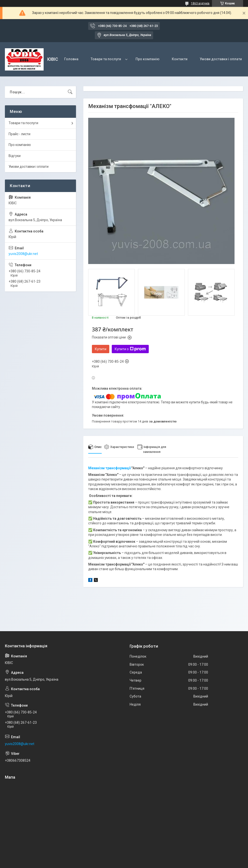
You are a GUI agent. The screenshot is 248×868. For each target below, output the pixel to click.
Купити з (130, 349)
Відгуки (15, 156)
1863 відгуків (200, 3)
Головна (71, 59)
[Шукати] (70, 92)
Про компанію (148, 59)
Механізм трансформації (109, 468)
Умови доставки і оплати (221, 59)
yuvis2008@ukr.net (23, 254)
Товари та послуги (106, 59)
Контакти (180, 59)
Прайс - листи (19, 134)
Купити (101, 349)
